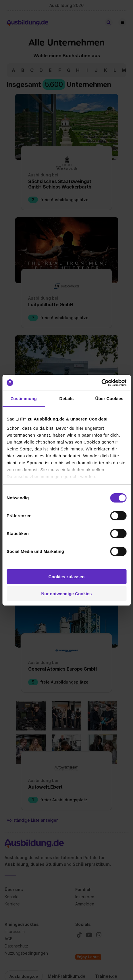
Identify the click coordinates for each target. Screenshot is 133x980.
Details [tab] (67, 398)
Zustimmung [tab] (24, 398)
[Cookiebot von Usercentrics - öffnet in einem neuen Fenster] (101, 383)
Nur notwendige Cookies (67, 594)
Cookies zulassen (67, 577)
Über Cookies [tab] (109, 398)
